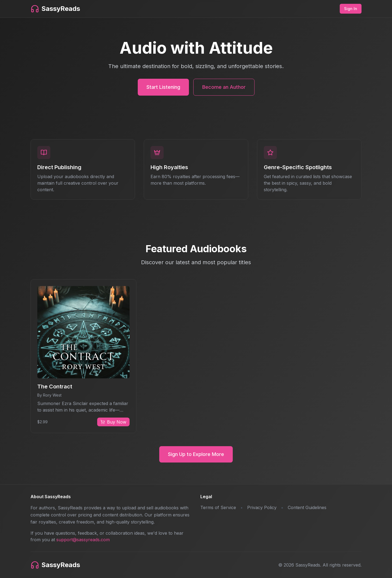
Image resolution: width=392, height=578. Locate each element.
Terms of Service (218, 507)
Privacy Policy (262, 507)
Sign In (351, 9)
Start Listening (163, 87)
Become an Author (224, 87)
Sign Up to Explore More (196, 454)
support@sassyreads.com (83, 540)
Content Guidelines (307, 507)
